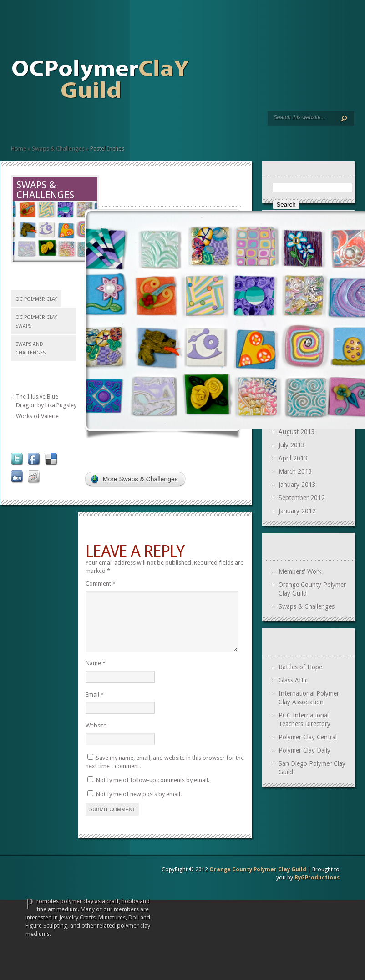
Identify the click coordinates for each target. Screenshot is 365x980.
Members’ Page (29, 124)
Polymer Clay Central (308, 737)
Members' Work (300, 571)
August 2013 (297, 432)
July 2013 (292, 445)
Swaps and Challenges (36, 124)
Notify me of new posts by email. (139, 805)
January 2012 (297, 511)
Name (96, 674)
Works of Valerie (37, 416)
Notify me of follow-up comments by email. (153, 791)
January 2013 (297, 485)
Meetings (22, 124)
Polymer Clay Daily (304, 750)
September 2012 (302, 498)
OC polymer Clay (36, 299)
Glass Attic (293, 680)
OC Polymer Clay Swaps (36, 322)
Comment (101, 583)
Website (96, 736)
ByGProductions (317, 889)
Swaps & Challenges (58, 149)
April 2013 (293, 458)
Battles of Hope (300, 667)
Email (95, 705)
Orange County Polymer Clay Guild (258, 880)
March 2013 (295, 471)
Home (15, 124)
